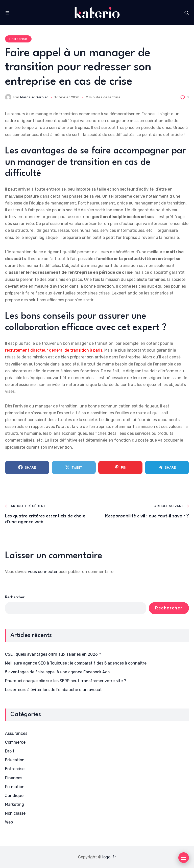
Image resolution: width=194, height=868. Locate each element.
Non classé (15, 813)
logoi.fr (109, 857)
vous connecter (43, 572)
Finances (14, 778)
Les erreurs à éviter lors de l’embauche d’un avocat (53, 690)
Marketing (15, 804)
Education (15, 760)
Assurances (16, 733)
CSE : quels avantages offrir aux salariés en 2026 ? (53, 654)
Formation (15, 787)
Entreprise (18, 39)
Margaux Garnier (34, 97)
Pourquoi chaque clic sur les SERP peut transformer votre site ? (66, 681)
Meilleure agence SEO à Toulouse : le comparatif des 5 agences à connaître (76, 663)
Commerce (15, 742)
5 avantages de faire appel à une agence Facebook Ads (57, 672)
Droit (10, 751)
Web (9, 822)
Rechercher (15, 597)
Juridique (14, 796)
